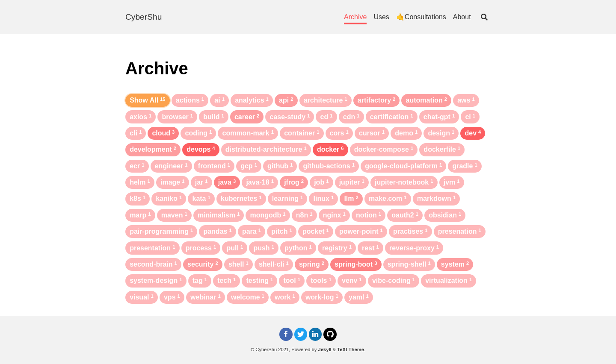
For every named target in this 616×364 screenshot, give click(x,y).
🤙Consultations (421, 17)
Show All (147, 100)
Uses (381, 17)
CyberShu (144, 17)
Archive (355, 17)
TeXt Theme (351, 349)
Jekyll (325, 349)
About (462, 17)
